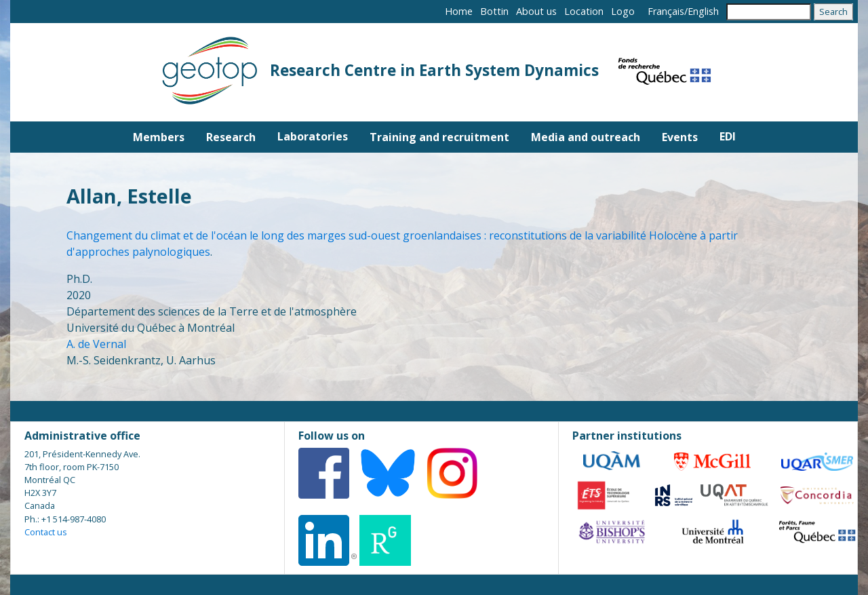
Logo (623, 11)
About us (536, 11)
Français (666, 11)
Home (459, 11)
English (703, 11)
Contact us (46, 532)
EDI (728, 136)
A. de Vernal (96, 344)
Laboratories (313, 136)
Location (584, 11)
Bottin (494, 11)
